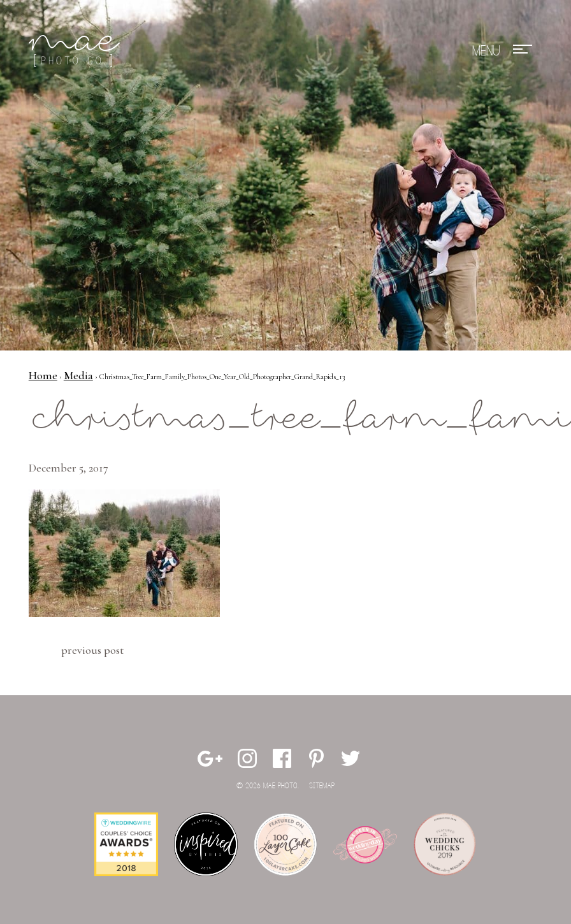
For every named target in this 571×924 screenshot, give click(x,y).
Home (43, 375)
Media (78, 375)
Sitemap (322, 786)
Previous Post (92, 650)
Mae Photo (76, 51)
